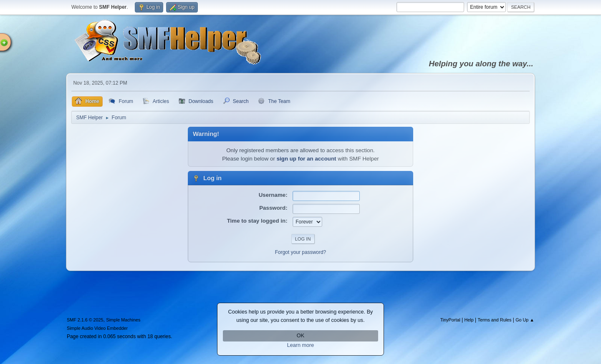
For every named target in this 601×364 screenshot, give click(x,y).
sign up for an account (307, 159)
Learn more (301, 345)
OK (300, 336)
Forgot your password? (301, 252)
